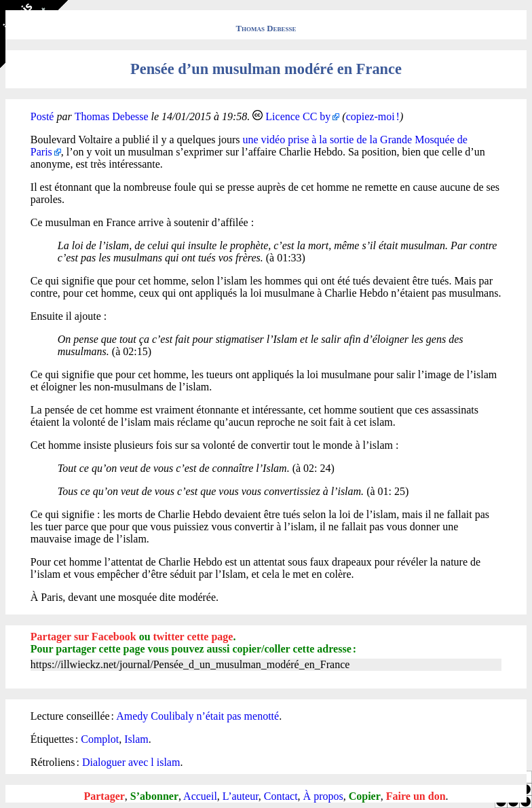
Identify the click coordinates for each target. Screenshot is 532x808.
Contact (281, 796)
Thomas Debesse (266, 29)
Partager (104, 796)
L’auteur (241, 796)
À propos (323, 796)
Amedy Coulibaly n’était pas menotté (197, 716)
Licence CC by (298, 116)
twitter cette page (193, 637)
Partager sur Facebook (83, 637)
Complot (100, 739)
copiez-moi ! (373, 116)
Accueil (200, 796)
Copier (365, 796)
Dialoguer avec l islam (131, 762)
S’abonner (154, 796)
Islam (136, 739)
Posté (42, 116)
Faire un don (416, 796)
